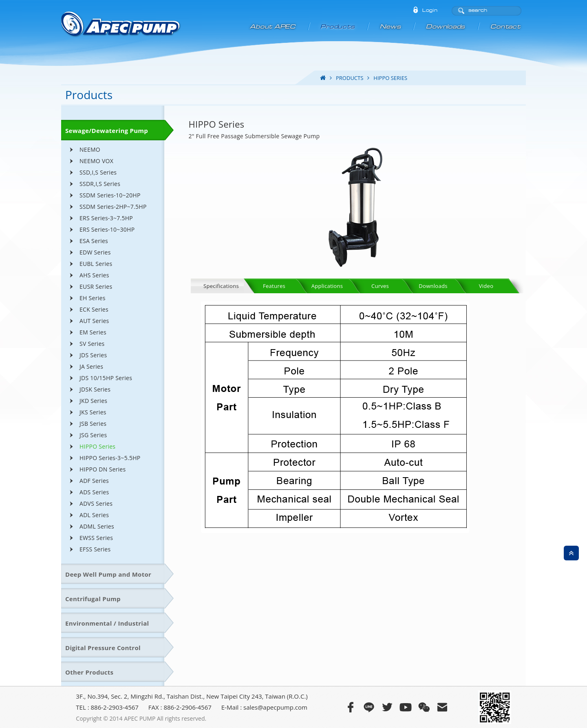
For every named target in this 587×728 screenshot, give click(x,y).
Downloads (446, 27)
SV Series (92, 344)
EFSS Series (95, 549)
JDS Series (93, 355)
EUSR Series (96, 287)
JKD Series (93, 401)
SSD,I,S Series (98, 172)
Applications (327, 286)
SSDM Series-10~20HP (110, 195)
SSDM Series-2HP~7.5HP (113, 207)
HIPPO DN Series (103, 469)
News (391, 27)
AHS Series (94, 275)
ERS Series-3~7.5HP (106, 218)
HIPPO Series (97, 446)
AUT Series (94, 321)
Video (486, 286)
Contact (506, 27)
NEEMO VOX (96, 161)
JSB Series (93, 424)
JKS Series (93, 412)
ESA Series (94, 241)
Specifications (221, 286)
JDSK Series (95, 389)
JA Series (91, 366)
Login (430, 11)
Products (338, 27)
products (350, 78)
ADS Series (94, 492)
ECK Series (94, 309)
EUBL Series (96, 264)
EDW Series (95, 252)
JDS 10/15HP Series (106, 378)
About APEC (273, 27)
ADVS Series (96, 503)
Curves (380, 286)
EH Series (93, 298)
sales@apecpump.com (275, 707)
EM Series (93, 332)
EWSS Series (96, 538)
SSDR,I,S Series (100, 184)
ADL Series (94, 515)
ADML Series (97, 526)
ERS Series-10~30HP (107, 229)
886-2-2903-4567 (115, 707)
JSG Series (93, 435)
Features (274, 286)
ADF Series (94, 481)
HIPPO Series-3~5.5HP (110, 458)
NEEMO (90, 149)
